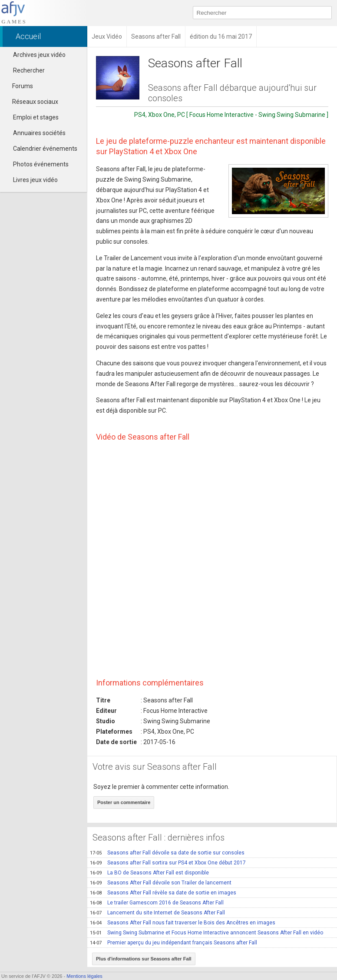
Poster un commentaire (124, 802)
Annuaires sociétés (39, 133)
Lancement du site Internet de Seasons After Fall (157, 913)
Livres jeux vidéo (35, 180)
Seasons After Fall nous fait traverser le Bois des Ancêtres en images (183, 923)
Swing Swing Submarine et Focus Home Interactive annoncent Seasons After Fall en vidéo (206, 933)
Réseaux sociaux (31, 102)
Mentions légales (84, 976)
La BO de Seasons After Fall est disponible (149, 873)
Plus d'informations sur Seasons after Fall (144, 959)
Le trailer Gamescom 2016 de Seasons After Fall (157, 903)
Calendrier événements (45, 149)
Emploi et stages (36, 117)
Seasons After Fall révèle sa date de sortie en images (163, 893)
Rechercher (29, 70)
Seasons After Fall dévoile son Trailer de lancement (161, 883)
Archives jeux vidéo (39, 55)
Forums (19, 86)
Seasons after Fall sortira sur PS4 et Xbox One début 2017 (168, 863)
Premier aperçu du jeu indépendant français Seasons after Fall (173, 943)
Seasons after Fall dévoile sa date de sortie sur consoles (167, 853)
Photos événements (41, 164)
